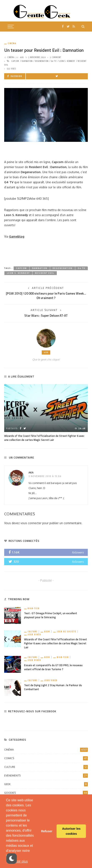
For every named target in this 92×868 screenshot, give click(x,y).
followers (78, 552)
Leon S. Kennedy (67, 61)
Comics (46, 758)
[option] (46, 413)
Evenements (46, 776)
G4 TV (54, 61)
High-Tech (34, 608)
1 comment (56, 57)
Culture (33, 632)
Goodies (46, 793)
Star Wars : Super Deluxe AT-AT (46, 316)
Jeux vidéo (34, 635)
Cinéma (12, 43)
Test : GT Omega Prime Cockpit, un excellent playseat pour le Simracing (51, 615)
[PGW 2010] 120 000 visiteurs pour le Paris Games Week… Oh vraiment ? (46, 296)
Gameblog (17, 236)
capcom (15, 61)
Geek (47, 632)
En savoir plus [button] (17, 861)
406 (22, 57)
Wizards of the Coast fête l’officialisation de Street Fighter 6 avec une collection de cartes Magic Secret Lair (44, 438)
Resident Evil (45, 273)
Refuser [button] (47, 831)
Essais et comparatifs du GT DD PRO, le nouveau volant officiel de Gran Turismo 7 (53, 667)
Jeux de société (67, 632)
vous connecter (31, 523)
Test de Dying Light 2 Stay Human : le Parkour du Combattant (53, 687)
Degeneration (42, 61)
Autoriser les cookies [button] (71, 831)
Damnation (27, 61)
